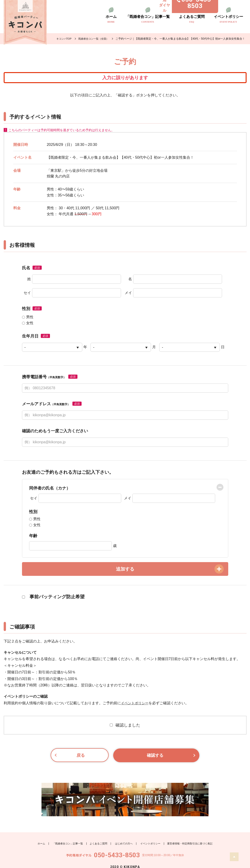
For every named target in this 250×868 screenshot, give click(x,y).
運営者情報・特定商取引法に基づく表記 (194, 834)
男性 (28, 321)
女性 (28, 327)
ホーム (111, 19)
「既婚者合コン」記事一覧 (148, 19)
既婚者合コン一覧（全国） (96, 39)
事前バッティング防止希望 (53, 600)
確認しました (125, 729)
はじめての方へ (123, 834)
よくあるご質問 (192, 19)
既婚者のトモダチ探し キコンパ (25, 22)
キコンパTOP (65, 39)
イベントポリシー (228, 19)
